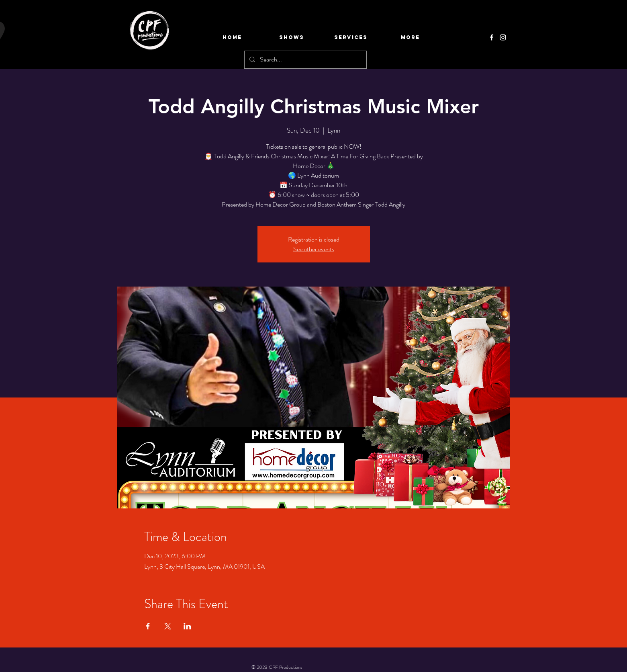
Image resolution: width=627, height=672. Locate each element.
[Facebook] (492, 37)
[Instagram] (503, 37)
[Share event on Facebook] (148, 626)
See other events (314, 249)
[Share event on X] (168, 626)
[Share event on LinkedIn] (187, 626)
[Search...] (305, 60)
